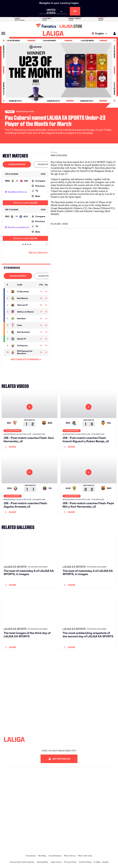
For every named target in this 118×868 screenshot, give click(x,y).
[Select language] (100, 34)
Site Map (42, 856)
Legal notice (56, 862)
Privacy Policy (70, 862)
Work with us (70, 856)
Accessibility (42, 862)
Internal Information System (22, 862)
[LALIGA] (53, 33)
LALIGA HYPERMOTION (48, 164)
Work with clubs (85, 856)
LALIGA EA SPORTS (17, 164)
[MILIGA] (114, 34)
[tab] (17, 164)
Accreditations (55, 856)
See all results (38, 253)
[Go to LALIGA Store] (59, 26)
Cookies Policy (85, 862)
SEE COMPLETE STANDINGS (26, 359)
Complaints (31, 856)
